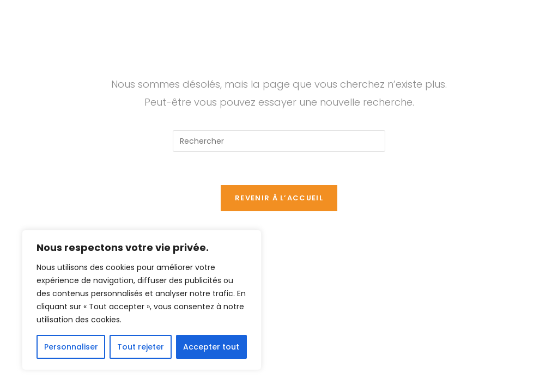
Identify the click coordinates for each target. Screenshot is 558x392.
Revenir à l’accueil (279, 198)
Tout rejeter (141, 347)
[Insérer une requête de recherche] (279, 141)
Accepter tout (211, 347)
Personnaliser (71, 347)
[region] (142, 300)
